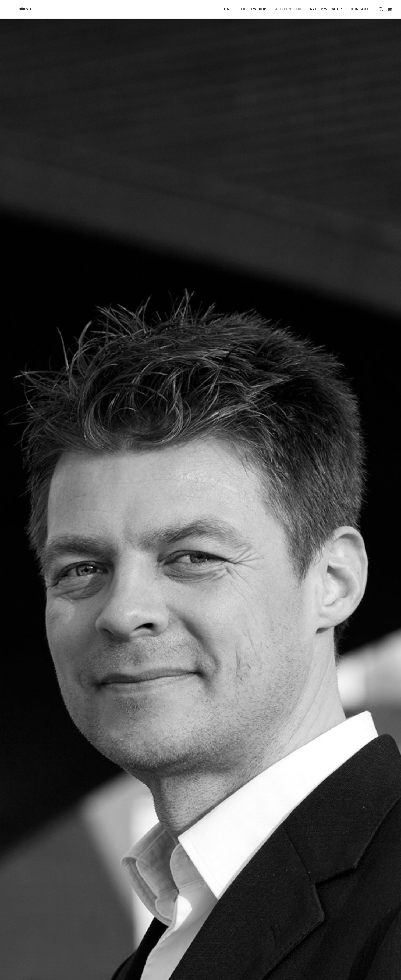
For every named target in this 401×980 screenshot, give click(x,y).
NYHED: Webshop (326, 9)
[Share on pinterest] (194, 804)
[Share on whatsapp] (208, 804)
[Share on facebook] (173, 804)
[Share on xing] (222, 804)
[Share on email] (229, 804)
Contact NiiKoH (62, 870)
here (141, 363)
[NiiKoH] (15, 9)
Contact (360, 9)
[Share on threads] (187, 804)
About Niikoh (288, 9)
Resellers (299, 870)
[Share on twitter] (180, 804)
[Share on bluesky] (215, 804)
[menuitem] (227, 9)
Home (227, 9)
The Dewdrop (253, 9)
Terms (296, 858)
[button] (382, 9)
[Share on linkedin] (201, 804)
